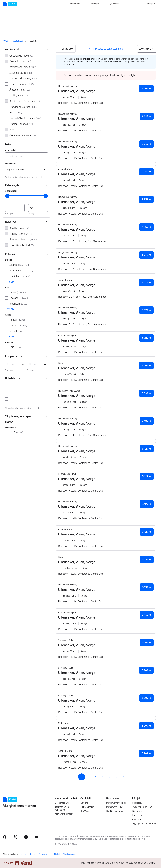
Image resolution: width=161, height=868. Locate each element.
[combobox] (26, 156)
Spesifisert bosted (23, 239)
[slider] (7, 196)
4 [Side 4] (102, 777)
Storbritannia (21, 271)
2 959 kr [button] (146, 199)
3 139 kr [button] (147, 559)
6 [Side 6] (116, 777)
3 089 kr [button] (146, 338)
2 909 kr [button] (146, 89)
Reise (5, 41)
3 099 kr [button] (146, 366)
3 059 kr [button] (146, 227)
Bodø (16, 113)
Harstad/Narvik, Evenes (25, 118)
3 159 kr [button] (147, 643)
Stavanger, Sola (21, 73)
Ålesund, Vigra (20, 90)
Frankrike (20, 276)
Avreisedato (11, 150)
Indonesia (19, 304)
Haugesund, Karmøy (24, 78)
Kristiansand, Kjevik (23, 67)
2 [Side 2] (89, 777)
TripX (16, 432)
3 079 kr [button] (146, 255)
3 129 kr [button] (147, 449)
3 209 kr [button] (146, 670)
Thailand (19, 298)
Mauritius (17, 331)
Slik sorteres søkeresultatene (108, 49)
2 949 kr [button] (146, 144)
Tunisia (17, 320)
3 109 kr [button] (147, 421)
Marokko (18, 326)
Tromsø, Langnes (22, 124)
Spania (19, 265)
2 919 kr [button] (147, 116)
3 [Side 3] (96, 777)
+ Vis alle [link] (10, 282)
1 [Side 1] (82, 777)
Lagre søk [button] (66, 49)
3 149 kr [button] (147, 615)
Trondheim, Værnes (23, 107)
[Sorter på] (147, 49)
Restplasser (18, 41)
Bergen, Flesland (22, 84)
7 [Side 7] (123, 777)
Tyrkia (18, 292)
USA (16, 347)
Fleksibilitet (11, 164)
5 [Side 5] (109, 777)
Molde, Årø (19, 95)
